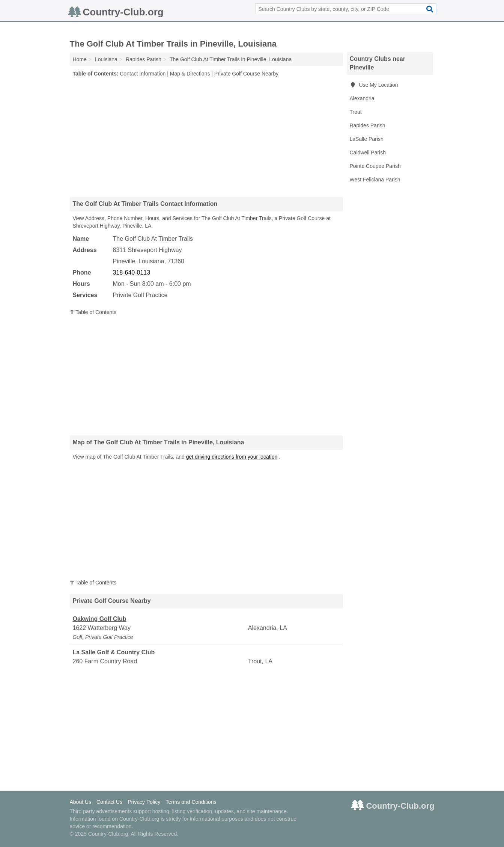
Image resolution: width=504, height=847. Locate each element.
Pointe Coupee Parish (375, 166)
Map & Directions (190, 74)
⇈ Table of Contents (93, 312)
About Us (81, 802)
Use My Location (374, 85)
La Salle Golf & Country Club (114, 652)
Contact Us (109, 802)
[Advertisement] (206, 137)
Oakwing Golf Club (100, 619)
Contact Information (143, 74)
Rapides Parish (368, 125)
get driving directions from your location (232, 457)
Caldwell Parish (368, 152)
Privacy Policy (144, 802)
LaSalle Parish (367, 139)
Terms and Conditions (191, 802)
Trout (356, 112)
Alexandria (362, 98)
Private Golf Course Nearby (246, 74)
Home (80, 59)
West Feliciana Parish (375, 180)
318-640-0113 (132, 273)
